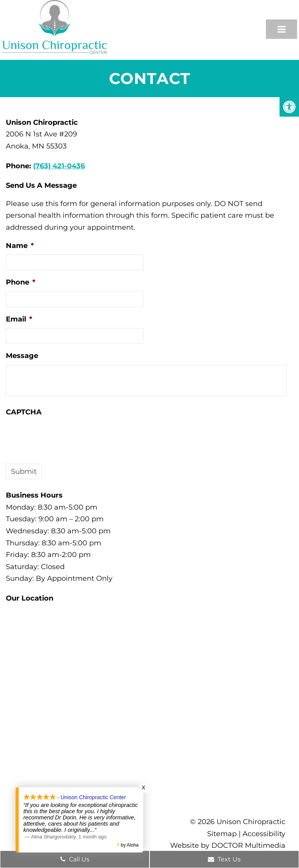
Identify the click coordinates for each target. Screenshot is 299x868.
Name (20, 246)
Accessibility (264, 834)
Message (22, 356)
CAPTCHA (24, 412)
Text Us (224, 859)
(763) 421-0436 (59, 166)
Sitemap (222, 834)
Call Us (75, 859)
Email (19, 319)
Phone (21, 282)
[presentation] (65, 436)
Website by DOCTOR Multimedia (228, 845)
